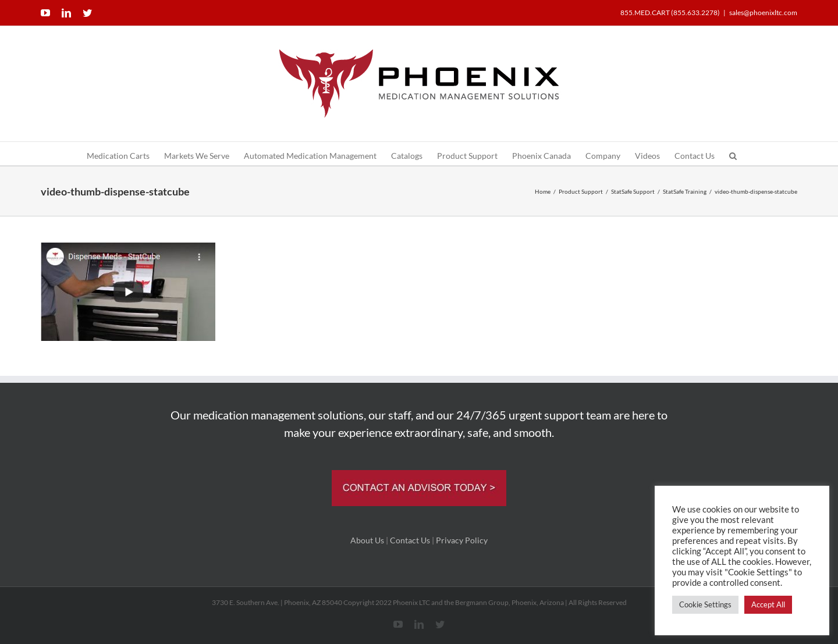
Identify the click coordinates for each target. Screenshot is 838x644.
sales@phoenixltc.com (763, 13)
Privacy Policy (462, 540)
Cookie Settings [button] (705, 604)
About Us (367, 540)
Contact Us (410, 540)
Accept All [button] (768, 604)
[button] (733, 154)
